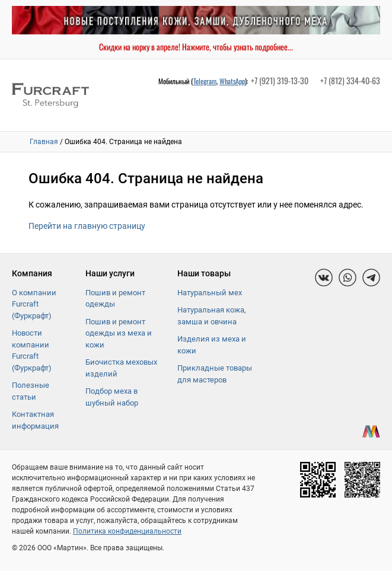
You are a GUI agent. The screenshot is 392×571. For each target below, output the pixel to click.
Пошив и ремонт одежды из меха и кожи (119, 333)
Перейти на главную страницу (87, 226)
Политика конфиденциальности (127, 531)
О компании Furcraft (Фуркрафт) (34, 304)
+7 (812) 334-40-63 (350, 80)
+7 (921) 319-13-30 (280, 80)
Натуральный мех (210, 293)
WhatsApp (232, 81)
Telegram (205, 81)
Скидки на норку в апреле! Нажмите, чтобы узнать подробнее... (196, 47)
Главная (44, 142)
